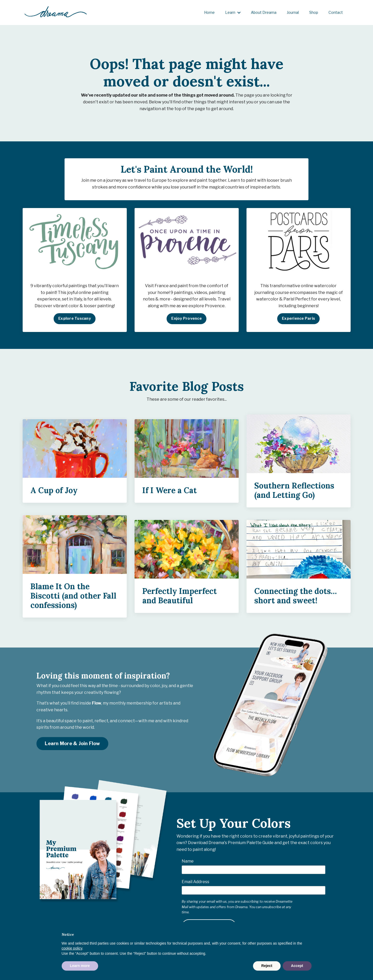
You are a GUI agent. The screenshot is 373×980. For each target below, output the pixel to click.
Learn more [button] (80, 966)
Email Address (195, 884)
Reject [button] (267, 966)
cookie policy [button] (72, 948)
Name (188, 863)
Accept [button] (297, 966)
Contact (336, 12)
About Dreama (264, 12)
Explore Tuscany (75, 320)
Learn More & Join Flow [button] (72, 745)
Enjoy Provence (186, 320)
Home (209, 12)
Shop (314, 12)
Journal (293, 12)
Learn (233, 12)
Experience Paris (298, 320)
